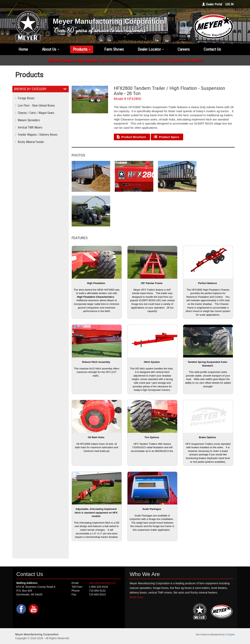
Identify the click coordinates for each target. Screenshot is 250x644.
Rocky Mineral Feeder (29, 142)
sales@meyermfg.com (102, 583)
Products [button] (82, 49)
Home (23, 49)
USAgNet (230, 635)
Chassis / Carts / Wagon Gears (35, 113)
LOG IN (229, 4)
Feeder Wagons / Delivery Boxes (36, 135)
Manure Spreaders (27, 120)
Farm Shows (114, 49)
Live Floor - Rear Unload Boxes (35, 106)
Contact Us (212, 49)
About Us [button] (50, 49)
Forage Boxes (25, 98)
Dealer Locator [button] (151, 49)
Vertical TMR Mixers (29, 127)
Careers (184, 49)
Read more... (137, 597)
